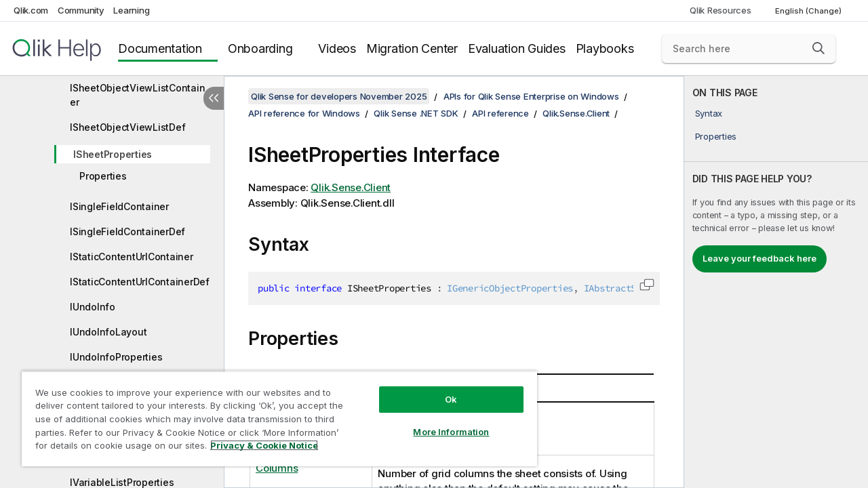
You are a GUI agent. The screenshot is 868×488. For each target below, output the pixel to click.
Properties (103, 176)
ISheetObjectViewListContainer (137, 95)
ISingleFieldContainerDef (127, 231)
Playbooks (605, 48)
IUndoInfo (93, 307)
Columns (277, 468)
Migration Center (412, 48)
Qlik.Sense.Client (576, 113)
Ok (441, 389)
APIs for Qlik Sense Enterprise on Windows (531, 96)
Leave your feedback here (759, 258)
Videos (337, 48)
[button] (818, 48)
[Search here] (749, 49)
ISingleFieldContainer (119, 206)
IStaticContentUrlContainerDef (140, 282)
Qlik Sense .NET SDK (416, 113)
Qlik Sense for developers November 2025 (339, 96)
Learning (131, 10)
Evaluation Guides (517, 48)
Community (81, 10)
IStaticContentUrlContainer (132, 257)
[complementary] (776, 282)
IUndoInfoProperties (116, 357)
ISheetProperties (113, 154)
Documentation (160, 48)
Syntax (709, 113)
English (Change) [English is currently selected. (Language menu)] (809, 11)
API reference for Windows (304, 113)
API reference (500, 113)
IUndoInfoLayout (108, 332)
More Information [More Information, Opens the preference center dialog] (441, 422)
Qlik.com (31, 10)
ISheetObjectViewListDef (127, 127)
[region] (273, 413)
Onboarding (260, 48)
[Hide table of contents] (214, 98)
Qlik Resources (721, 10)
